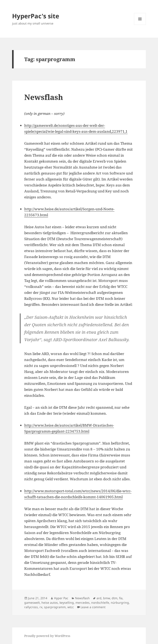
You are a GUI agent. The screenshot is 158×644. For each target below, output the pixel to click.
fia (121, 598)
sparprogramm (55, 607)
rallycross (31, 607)
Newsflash (44, 97)
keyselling (67, 603)
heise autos (50, 603)
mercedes (83, 603)
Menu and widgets (140, 25)
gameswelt (32, 603)
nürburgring (120, 603)
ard (99, 598)
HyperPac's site (36, 16)
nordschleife (100, 603)
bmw (107, 598)
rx (41, 607)
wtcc (71, 607)
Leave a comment (93, 607)
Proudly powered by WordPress (47, 636)
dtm (115, 598)
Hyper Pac (61, 598)
